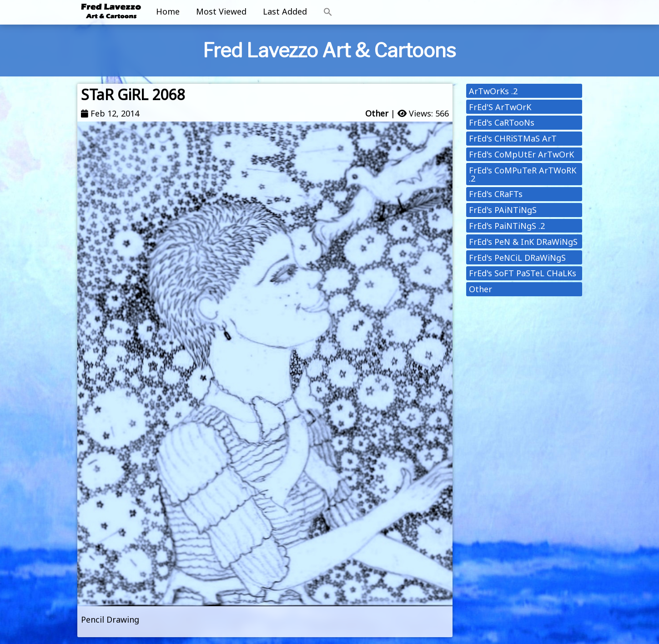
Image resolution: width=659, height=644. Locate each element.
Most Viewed (221, 11)
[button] (328, 12)
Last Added (285, 11)
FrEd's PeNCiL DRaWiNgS (517, 258)
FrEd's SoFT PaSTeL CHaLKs (523, 273)
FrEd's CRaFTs (496, 194)
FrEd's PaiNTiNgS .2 (507, 226)
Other (377, 113)
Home (168, 11)
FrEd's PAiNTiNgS (503, 210)
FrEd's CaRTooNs (502, 122)
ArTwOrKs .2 (493, 91)
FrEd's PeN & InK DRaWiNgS (523, 242)
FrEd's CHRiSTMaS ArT (513, 138)
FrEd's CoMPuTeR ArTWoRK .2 (523, 174)
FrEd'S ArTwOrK (500, 107)
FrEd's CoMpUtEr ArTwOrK (521, 154)
